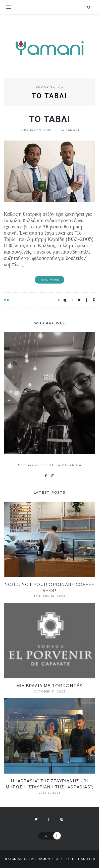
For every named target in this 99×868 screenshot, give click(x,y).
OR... (8, 300)
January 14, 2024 (49, 596)
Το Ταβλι (49, 119)
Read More (49, 280)
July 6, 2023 (50, 793)
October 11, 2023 (49, 692)
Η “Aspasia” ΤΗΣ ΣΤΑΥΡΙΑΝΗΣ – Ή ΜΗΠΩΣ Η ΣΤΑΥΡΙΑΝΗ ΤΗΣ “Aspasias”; (49, 784)
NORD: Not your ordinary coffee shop (50, 588)
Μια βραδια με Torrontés (49, 686)
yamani (72, 130)
